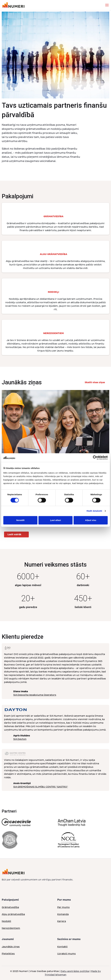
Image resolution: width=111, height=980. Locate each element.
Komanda (63, 914)
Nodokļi (6, 921)
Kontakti (62, 947)
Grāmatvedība (10, 907)
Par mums (63, 907)
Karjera (62, 921)
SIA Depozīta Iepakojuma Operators (35, 695)
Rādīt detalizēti (94, 511)
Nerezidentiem (11, 928)
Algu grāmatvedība (13, 914)
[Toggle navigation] (107, 5)
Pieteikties (8, 954)
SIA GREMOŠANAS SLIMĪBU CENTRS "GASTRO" (41, 787)
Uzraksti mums (66, 954)
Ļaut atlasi (55, 520)
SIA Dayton (20, 739)
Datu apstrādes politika (75, 971)
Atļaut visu (91, 520)
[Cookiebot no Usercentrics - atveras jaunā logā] (95, 458)
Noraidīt (20, 520)
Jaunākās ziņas (11, 947)
